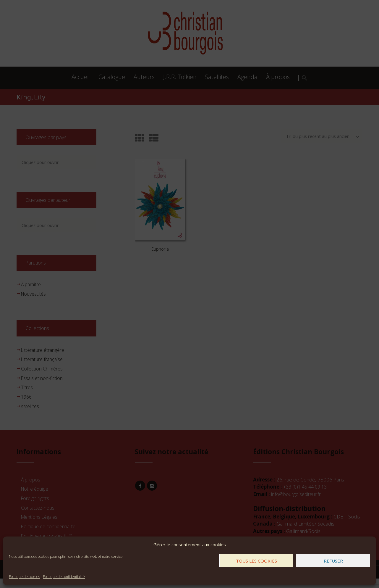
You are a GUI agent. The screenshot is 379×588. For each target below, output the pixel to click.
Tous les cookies (256, 561)
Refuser (333, 561)
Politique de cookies (24, 577)
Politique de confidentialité (64, 577)
